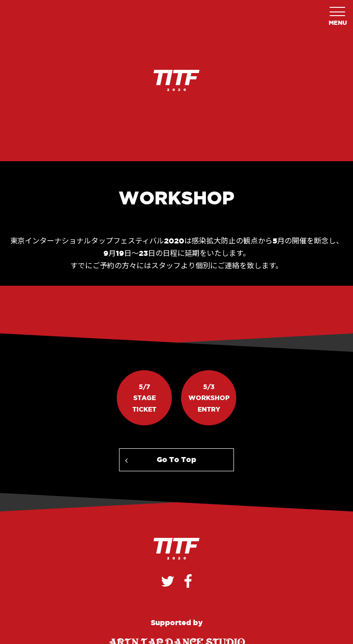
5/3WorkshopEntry (209, 398)
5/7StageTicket (144, 398)
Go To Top (176, 459)
